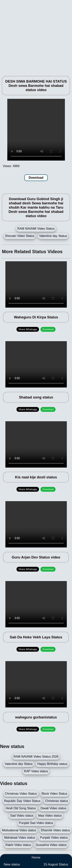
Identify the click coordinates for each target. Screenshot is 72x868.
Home (36, 857)
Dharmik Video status (55, 830)
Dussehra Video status (51, 845)
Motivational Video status (19, 830)
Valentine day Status (53, 236)
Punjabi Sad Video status (36, 823)
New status (12, 864)
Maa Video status (50, 816)
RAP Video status (36, 771)
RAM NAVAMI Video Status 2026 (36, 757)
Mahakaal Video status (20, 838)
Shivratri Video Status (20, 236)
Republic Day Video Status (22, 801)
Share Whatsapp (28, 329)
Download (36, 178)
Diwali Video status (53, 808)
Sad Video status (22, 816)
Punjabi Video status (54, 838)
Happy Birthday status (52, 764)
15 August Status (56, 864)
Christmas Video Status (21, 794)
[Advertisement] (36, 36)
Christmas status (57, 801)
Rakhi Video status (18, 845)
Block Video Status (54, 794)
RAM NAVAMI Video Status (36, 229)
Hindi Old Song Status (21, 808)
